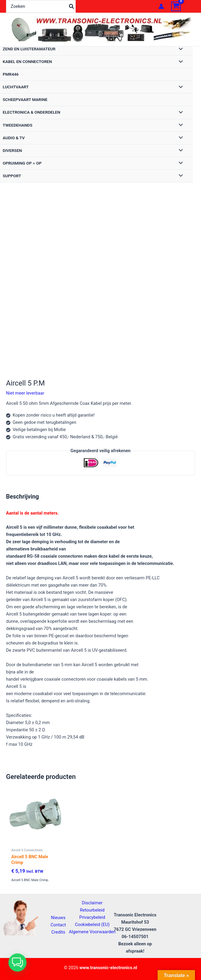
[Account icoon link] (161, 6)
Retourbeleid (92, 910)
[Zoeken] (72, 6)
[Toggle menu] (179, 49)
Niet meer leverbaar (25, 393)
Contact (58, 925)
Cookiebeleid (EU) (92, 925)
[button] (17, 963)
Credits (58, 932)
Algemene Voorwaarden (92, 932)
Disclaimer (92, 903)
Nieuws (58, 918)
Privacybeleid (92, 917)
